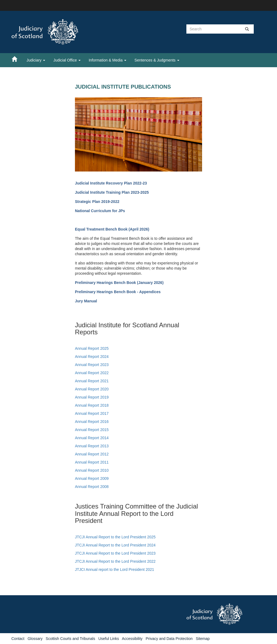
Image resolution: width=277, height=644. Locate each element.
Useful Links (108, 639)
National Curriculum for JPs (100, 211)
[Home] (17, 59)
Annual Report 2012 (92, 454)
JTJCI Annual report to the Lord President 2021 (115, 569)
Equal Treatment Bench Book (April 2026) (112, 229)
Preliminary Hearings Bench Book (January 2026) (119, 283)
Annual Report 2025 (92, 348)
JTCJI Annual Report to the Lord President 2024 (115, 545)
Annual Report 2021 (92, 381)
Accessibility (132, 639)
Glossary (35, 639)
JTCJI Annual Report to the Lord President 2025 (115, 537)
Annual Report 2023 (92, 365)
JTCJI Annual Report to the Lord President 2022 (115, 561)
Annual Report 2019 (92, 397)
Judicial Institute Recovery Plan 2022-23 (111, 183)
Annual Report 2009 (92, 478)
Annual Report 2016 (92, 422)
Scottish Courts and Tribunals (70, 639)
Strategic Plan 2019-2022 (97, 202)
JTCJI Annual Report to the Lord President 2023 (115, 553)
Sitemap (203, 639)
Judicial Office (67, 60)
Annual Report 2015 (92, 430)
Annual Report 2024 (92, 357)
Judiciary (36, 60)
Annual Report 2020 (92, 389)
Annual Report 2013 (92, 446)
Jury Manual (86, 301)
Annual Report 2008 (92, 487)
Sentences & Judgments (157, 60)
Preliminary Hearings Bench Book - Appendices (118, 292)
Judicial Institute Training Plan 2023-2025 (112, 192)
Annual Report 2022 (92, 373)
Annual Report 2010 (92, 470)
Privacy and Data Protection (169, 639)
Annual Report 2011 (92, 462)
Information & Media (108, 60)
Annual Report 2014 (92, 438)
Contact (18, 639)
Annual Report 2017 (92, 413)
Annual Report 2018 (92, 405)
